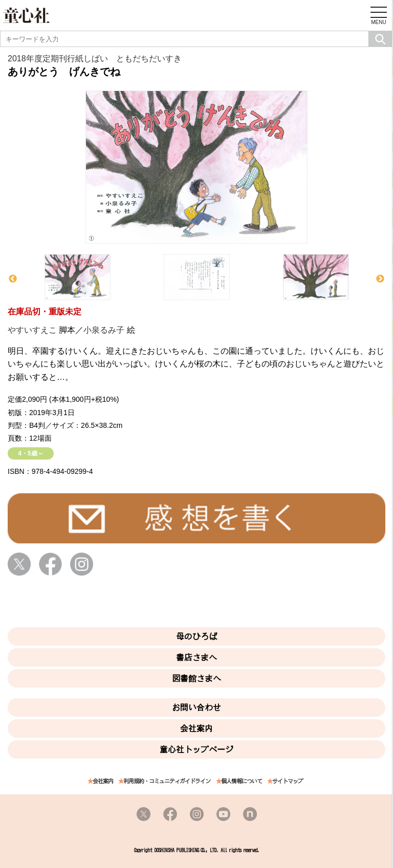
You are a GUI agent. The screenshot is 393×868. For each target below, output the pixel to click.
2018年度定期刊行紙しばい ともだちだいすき (95, 59)
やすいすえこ (32, 330)
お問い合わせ (196, 707)
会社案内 (196, 728)
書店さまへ (196, 657)
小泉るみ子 (104, 330)
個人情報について (242, 781)
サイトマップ (288, 781)
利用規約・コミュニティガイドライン (167, 781)
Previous (13, 279)
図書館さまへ (196, 678)
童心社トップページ (196, 749)
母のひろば (196, 636)
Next (380, 279)
